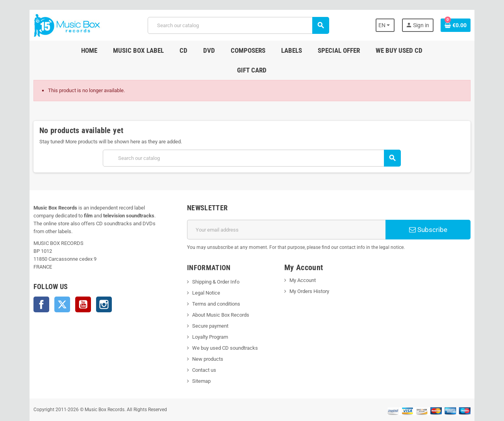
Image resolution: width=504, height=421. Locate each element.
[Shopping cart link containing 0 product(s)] (469, 25)
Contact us (199, 350)
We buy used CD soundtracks (220, 328)
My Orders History (311, 272)
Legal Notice (201, 273)
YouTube (69, 277)
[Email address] (288, 210)
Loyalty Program (205, 317)
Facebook (28, 277)
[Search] (238, 25)
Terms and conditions (211, 284)
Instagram (90, 277)
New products (203, 339)
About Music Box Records (216, 295)
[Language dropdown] (397, 25)
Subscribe (439, 210)
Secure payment (206, 306)
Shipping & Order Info (211, 262)
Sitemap (197, 361)
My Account (304, 261)
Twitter (48, 277)
